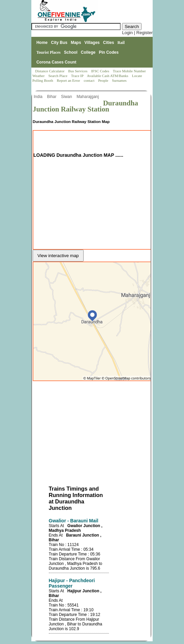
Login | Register (137, 33)
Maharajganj (88, 97)
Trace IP (78, 76)
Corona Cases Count (56, 62)
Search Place (58, 76)
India (39, 97)
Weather (39, 76)
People (104, 80)
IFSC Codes (100, 71)
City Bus (59, 43)
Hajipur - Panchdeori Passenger (72, 583)
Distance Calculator (50, 71)
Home (42, 43)
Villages (92, 43)
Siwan (67, 97)
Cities (109, 43)
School (71, 52)
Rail (121, 43)
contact (89, 80)
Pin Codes (109, 52)
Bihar (52, 97)
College (88, 52)
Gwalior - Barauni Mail (74, 521)
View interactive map (58, 256)
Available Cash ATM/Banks (108, 76)
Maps (76, 43)
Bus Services (78, 71)
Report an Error (69, 80)
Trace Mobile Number (130, 71)
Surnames (119, 80)
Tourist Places (49, 52)
